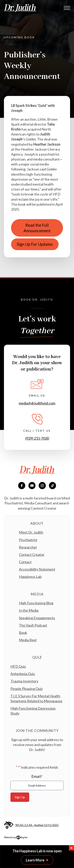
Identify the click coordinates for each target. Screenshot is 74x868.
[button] (71, 848)
